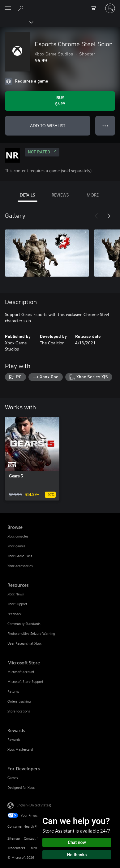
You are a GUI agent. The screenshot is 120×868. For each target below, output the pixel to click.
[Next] (109, 216)
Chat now (77, 842)
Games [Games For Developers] (13, 778)
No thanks (77, 855)
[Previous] (96, 216)
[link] (32, 459)
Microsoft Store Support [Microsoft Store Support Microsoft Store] (25, 681)
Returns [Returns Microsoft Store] (13, 691)
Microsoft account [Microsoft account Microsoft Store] (21, 672)
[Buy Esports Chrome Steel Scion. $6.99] (60, 101)
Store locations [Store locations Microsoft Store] (19, 711)
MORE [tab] (93, 195)
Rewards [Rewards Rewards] (14, 739)
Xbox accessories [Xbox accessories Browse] (20, 566)
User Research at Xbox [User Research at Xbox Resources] (24, 643)
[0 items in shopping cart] (95, 8)
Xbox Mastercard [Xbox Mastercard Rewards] (20, 749)
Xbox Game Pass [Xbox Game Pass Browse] (20, 556)
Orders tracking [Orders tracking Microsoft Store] (19, 701)
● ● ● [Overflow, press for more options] (105, 126)
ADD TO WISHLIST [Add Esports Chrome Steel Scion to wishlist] (48, 126)
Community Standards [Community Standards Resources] (24, 624)
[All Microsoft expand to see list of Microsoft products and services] (8, 8)
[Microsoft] (60, 5)
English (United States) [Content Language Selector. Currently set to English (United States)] (34, 805)
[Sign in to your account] (110, 8)
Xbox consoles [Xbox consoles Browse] (18, 536)
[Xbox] (16, 22)
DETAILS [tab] (27, 195)
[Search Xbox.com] (22, 8)
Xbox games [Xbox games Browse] (16, 546)
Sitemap (14, 838)
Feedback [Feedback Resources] (14, 614)
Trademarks (16, 848)
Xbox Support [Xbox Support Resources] (17, 604)
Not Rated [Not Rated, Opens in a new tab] (42, 152)
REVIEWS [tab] (60, 195)
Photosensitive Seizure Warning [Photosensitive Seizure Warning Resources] (31, 633)
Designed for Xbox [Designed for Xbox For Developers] (21, 787)
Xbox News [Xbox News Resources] (16, 594)
